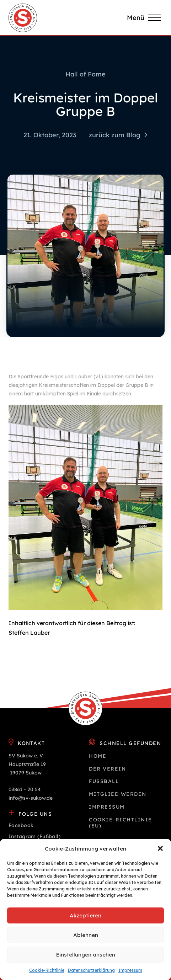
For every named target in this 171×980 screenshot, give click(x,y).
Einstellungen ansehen (86, 955)
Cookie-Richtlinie (47, 970)
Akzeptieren (85, 915)
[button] (160, 848)
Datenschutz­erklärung (91, 970)
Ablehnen (86, 935)
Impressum (130, 970)
